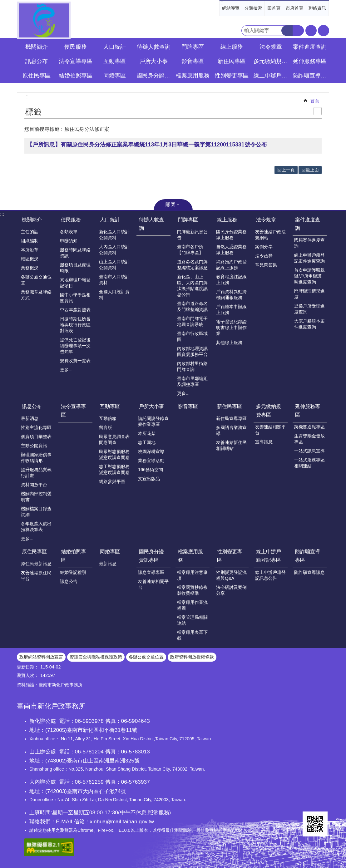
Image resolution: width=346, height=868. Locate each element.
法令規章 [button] (271, 47)
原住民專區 (34, 552)
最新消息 (30, 418)
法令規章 (266, 220)
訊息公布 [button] (37, 61)
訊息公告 (69, 581)
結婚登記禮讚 (73, 572)
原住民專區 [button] (37, 76)
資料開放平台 (34, 485)
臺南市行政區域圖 (192, 336)
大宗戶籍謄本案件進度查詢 (309, 324)
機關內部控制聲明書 (36, 497)
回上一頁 (286, 170)
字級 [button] (311, 31)
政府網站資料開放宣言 (41, 657)
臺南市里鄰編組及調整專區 (192, 381)
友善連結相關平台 (270, 430)
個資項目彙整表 (36, 436)
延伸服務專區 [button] (310, 61)
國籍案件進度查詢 (309, 243)
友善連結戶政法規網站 (270, 235)
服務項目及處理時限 (75, 268)
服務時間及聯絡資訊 (75, 253)
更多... (66, 370)
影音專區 (193, 61)
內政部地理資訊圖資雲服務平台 (192, 351)
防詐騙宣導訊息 (309, 572)
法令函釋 (264, 256)
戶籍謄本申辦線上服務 (231, 310)
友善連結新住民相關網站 (231, 445)
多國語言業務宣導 (231, 430)
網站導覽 (231, 8)
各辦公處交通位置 (36, 280)
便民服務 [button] (76, 47)
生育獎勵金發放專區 (309, 439)
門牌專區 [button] (193, 47)
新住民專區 (230, 406)
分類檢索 (253, 8)
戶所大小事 (151, 406)
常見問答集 (266, 265)
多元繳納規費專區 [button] (271, 61)
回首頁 (274, 8)
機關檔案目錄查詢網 (36, 512)
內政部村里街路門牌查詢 (192, 366)
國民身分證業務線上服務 (231, 235)
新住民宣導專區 (231, 418)
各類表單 (69, 232)
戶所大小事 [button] (154, 61)
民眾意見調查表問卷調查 (114, 439)
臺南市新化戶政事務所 (44, 20)
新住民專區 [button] (232, 61)
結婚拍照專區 (73, 556)
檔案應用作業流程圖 (192, 605)
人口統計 (110, 220)
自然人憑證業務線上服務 (231, 250)
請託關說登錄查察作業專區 (153, 421)
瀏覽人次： (28, 675)
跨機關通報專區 (309, 427)
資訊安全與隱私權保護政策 (96, 657)
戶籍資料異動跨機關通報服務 (231, 295)
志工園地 (147, 442)
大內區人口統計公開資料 (114, 250)
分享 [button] (324, 31)
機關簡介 (32, 220)
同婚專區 (110, 552)
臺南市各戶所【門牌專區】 (190, 250)
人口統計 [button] (115, 47)
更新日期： (28, 667)
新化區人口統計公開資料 (114, 235)
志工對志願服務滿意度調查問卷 (114, 469)
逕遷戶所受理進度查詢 (309, 309)
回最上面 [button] (310, 170)
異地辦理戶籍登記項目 (75, 283)
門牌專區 (188, 220)
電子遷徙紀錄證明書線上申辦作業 (231, 328)
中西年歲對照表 (75, 310)
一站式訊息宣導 (309, 451)
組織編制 (30, 241)
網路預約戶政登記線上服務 (231, 265)
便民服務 (71, 220)
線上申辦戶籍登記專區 (269, 556)
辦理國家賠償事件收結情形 (36, 458)
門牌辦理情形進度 (309, 294)
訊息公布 (32, 406)
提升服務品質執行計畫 (36, 473)
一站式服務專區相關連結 (309, 463)
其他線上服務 (229, 343)
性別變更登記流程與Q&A (231, 575)
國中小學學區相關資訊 (75, 298)
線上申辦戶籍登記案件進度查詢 (309, 258)
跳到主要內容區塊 (3, 3)
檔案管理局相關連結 (192, 620)
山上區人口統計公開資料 (114, 265)
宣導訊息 (264, 442)
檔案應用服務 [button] (193, 76)
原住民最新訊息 (36, 564)
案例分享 (264, 247)
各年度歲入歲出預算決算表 (36, 527)
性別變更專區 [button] (232, 76)
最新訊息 (108, 564)
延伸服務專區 (308, 411)
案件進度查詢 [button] (310, 47)
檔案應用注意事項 (192, 575)
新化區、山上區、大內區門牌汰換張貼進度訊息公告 (192, 286)
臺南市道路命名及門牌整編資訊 (192, 306)
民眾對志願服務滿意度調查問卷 (114, 454)
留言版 (106, 427)
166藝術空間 (151, 470)
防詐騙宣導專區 (308, 556)
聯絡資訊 (317, 8)
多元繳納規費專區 (269, 411)
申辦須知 (69, 241)
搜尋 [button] (287, 31)
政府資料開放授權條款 (192, 657)
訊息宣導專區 (151, 572)
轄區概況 (30, 259)
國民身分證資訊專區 (151, 556)
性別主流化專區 (36, 427)
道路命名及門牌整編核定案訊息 (192, 265)
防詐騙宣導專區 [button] (310, 76)
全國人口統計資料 (114, 295)
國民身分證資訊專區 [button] (154, 76)
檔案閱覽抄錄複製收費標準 (192, 590)
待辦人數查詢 (154, 47)
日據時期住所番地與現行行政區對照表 (75, 325)
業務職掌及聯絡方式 (36, 295)
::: (221, 3)
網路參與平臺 (112, 481)
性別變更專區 (230, 556)
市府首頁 (294, 8)
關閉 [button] (171, 205)
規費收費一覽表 (75, 361)
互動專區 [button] (115, 61)
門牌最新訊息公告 (192, 235)
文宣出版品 (149, 479)
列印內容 (318, 111)
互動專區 (110, 406)
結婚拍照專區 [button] (76, 76)
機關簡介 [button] (37, 47)
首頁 (315, 101)
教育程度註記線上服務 (231, 280)
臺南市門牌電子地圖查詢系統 (192, 321)
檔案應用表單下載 (192, 635)
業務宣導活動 (151, 461)
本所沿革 (30, 250)
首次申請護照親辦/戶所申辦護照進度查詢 (309, 276)
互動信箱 (108, 418)
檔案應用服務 (190, 556)
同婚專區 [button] (115, 76)
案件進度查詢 (308, 224)
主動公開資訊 (34, 446)
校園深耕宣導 (151, 451)
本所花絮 (147, 433)
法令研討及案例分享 (231, 590)
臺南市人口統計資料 (114, 280)
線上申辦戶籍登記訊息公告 (270, 575)
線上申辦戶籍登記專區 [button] (271, 76)
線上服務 (227, 220)
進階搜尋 (298, 31)
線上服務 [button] (232, 47)
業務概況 (30, 268)
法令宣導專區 (76, 61)
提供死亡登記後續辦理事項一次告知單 (75, 346)
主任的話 (30, 232)
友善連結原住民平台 (36, 576)
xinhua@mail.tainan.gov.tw (122, 821)
